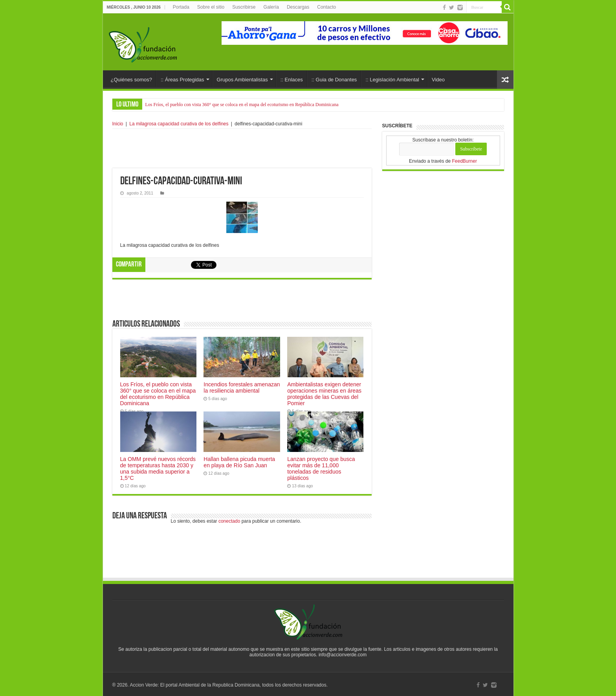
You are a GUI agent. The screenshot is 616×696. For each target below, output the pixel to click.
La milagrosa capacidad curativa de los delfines (179, 124)
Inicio (118, 124)
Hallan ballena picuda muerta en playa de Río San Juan (239, 462)
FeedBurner (465, 161)
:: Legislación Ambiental (392, 80)
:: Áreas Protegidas (182, 80)
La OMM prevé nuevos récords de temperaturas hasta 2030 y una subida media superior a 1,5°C (158, 468)
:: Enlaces (292, 80)
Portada (181, 7)
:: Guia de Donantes (334, 80)
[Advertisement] (242, 149)
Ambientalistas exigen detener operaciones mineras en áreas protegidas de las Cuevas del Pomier (324, 394)
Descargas (298, 7)
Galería (271, 7)
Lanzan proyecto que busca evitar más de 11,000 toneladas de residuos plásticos (321, 468)
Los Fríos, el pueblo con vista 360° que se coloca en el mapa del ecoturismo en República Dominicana (242, 105)
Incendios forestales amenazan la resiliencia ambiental (242, 387)
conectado (229, 521)
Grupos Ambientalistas (242, 80)
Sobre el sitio (211, 7)
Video (438, 80)
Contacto (326, 7)
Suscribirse (244, 7)
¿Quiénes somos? (132, 80)
